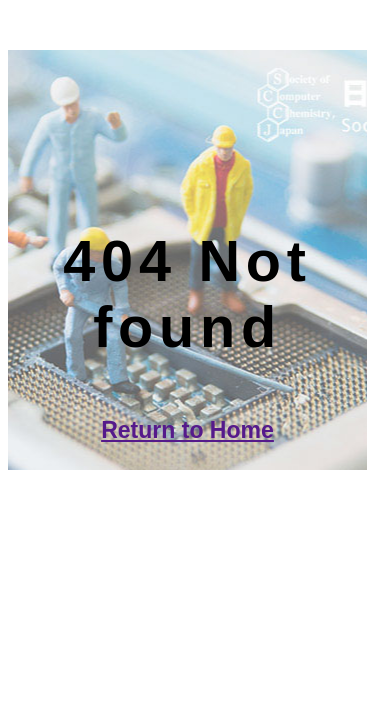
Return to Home (187, 430)
